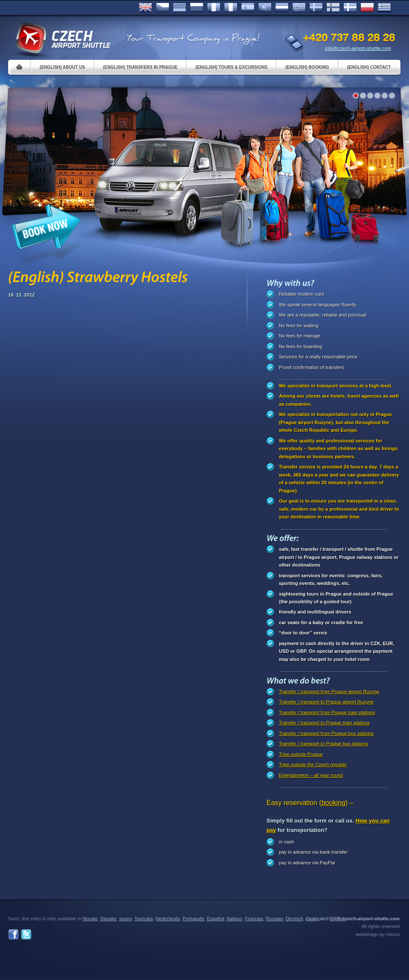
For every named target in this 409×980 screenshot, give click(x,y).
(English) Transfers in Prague (141, 67)
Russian (197, 8)
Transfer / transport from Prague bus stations (326, 733)
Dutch (282, 8)
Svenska (316, 8)
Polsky (367, 8)
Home (19, 67)
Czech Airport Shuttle (63, 38)
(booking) (334, 803)
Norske (299, 8)
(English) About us (62, 67)
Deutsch (180, 8)
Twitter (26, 935)
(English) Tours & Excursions (231, 67)
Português (265, 8)
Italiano (231, 8)
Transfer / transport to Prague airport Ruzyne (326, 702)
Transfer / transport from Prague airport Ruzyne (329, 692)
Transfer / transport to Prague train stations (324, 723)
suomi (125, 919)
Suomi (333, 8)
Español (248, 8)
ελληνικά (384, 8)
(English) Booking (307, 67)
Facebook (13, 935)
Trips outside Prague (301, 754)
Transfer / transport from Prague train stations (327, 712)
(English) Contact (369, 67)
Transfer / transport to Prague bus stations (323, 744)
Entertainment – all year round (311, 775)
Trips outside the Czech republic (313, 765)
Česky (162, 8)
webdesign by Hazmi (378, 934)
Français (214, 8)
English (145, 8)
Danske (350, 8)
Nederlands (168, 919)
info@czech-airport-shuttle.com (358, 48)
